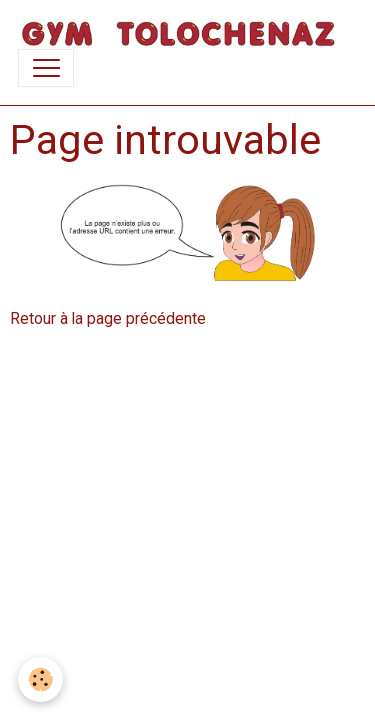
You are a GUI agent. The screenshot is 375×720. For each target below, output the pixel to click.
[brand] (178, 33)
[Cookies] (40, 679)
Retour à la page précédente (108, 318)
